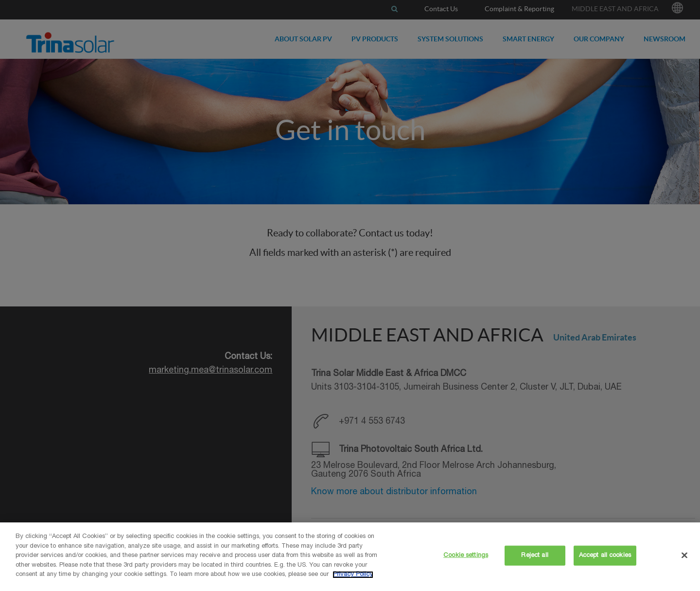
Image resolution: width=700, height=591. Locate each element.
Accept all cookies (605, 555)
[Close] (684, 555)
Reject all (534, 555)
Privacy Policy (353, 575)
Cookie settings (466, 555)
